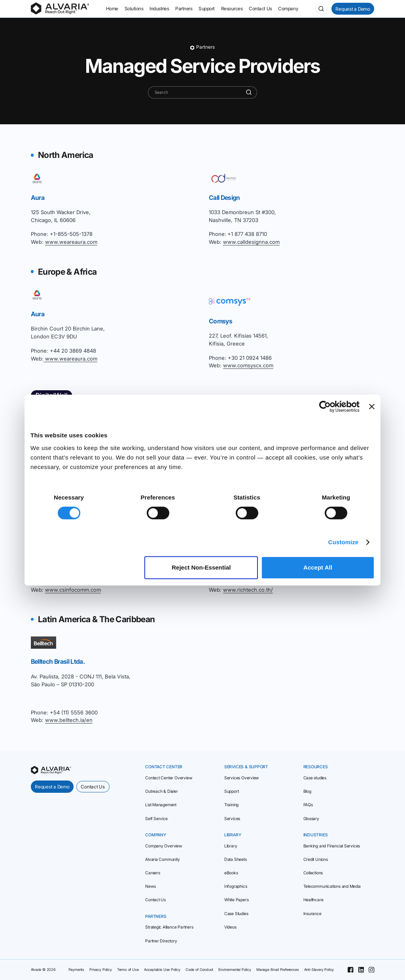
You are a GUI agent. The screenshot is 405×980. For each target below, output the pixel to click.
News (150, 886)
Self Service (156, 819)
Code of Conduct (199, 970)
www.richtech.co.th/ (248, 590)
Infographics (236, 886)
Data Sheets (236, 859)
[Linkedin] (361, 970)
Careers (153, 873)
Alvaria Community (162, 859)
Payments (77, 970)
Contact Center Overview (168, 778)
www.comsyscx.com (248, 365)
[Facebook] (350, 970)
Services (232, 819)
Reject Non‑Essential (201, 567)
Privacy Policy (100, 970)
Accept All (318, 567)
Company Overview (164, 846)
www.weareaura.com (71, 242)
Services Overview (241, 778)
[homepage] (51, 770)
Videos (230, 927)
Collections (313, 873)
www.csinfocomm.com (73, 590)
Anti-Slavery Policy (319, 970)
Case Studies (236, 914)
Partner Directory (161, 941)
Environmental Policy (235, 970)
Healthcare (313, 900)
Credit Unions (316, 859)
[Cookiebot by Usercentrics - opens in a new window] (325, 406)
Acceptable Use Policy (162, 970)
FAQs (308, 805)
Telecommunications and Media (332, 886)
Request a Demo (353, 9)
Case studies (315, 778)
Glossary (311, 819)
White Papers (236, 900)
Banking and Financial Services (332, 846)
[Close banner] (372, 406)
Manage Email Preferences (278, 970)
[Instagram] (371, 970)
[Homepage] (60, 9)
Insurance (312, 914)
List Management (161, 805)
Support (232, 791)
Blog (307, 791)
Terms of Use (128, 970)
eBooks (231, 873)
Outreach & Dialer (161, 791)
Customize (343, 542)
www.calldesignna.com (251, 242)
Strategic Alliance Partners (169, 927)
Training (231, 805)
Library (231, 846)
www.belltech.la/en (69, 720)
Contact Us (93, 787)
